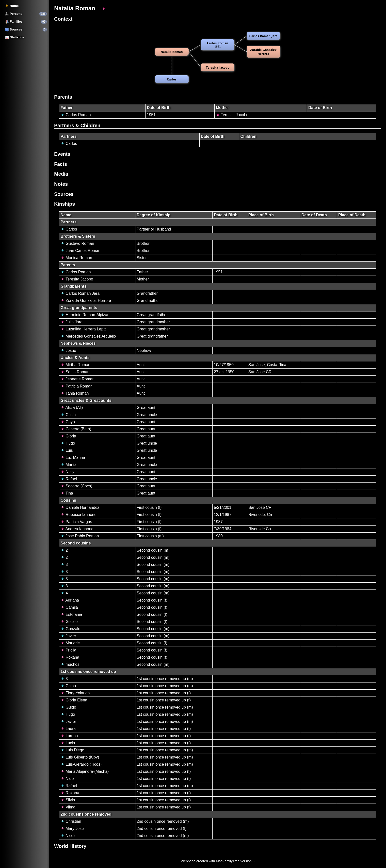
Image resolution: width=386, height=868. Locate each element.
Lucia (68, 743)
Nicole (69, 836)
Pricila (68, 650)
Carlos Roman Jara (80, 293)
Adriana (70, 600)
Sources (14, 29)
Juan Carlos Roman (80, 251)
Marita (69, 465)
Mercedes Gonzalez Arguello (88, 336)
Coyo (68, 422)
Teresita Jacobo (232, 115)
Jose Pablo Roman (80, 536)
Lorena (69, 736)
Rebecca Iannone (79, 515)
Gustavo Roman (77, 243)
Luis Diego (72, 750)
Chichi (69, 415)
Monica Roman (76, 258)
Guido (68, 707)
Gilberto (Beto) (76, 429)
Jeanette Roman (78, 379)
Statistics (14, 37)
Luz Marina (73, 457)
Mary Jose (72, 829)
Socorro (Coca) (76, 486)
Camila (69, 607)
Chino (68, 686)
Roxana (70, 657)
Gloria (68, 436)
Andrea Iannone (77, 529)
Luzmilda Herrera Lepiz (83, 329)
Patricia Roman (77, 386)
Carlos (69, 144)
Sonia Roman (75, 372)
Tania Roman (75, 393)
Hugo (68, 443)
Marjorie (70, 643)
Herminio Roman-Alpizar (85, 315)
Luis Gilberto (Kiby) (80, 757)
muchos (70, 664)
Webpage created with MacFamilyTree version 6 (218, 861)
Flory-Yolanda (75, 693)
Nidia (68, 779)
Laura (68, 729)
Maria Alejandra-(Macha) (85, 771)
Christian (71, 821)
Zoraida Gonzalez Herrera (86, 301)
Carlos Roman (76, 115)
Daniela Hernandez (80, 507)
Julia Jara (72, 322)
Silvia (68, 800)
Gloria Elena (74, 700)
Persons (14, 14)
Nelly (67, 472)
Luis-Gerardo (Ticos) (81, 764)
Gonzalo (70, 629)
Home (12, 6)
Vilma (68, 807)
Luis (67, 450)
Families (14, 22)
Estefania (71, 614)
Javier (68, 636)
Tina (67, 493)
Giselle (69, 622)
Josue (68, 350)
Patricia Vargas (76, 522)
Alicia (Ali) (72, 408)
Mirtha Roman (75, 365)
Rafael (69, 479)
